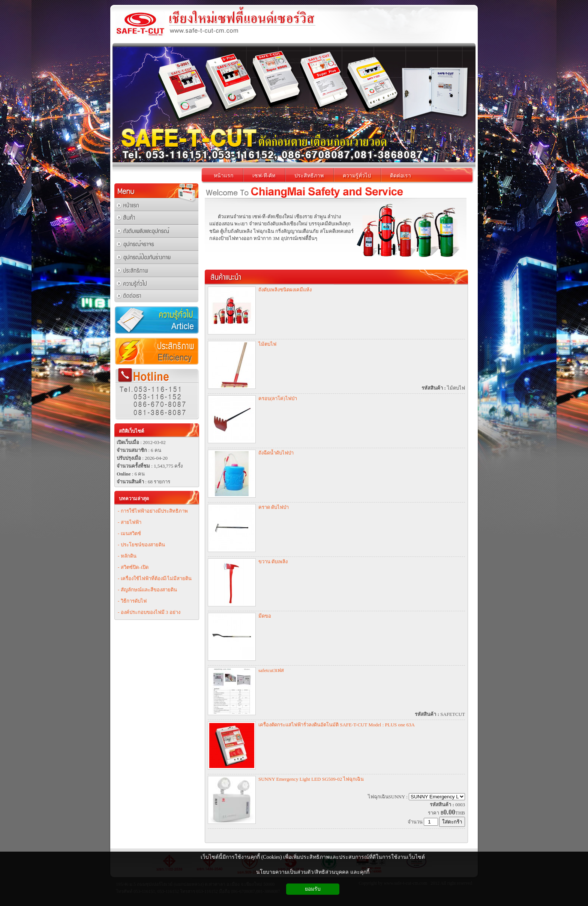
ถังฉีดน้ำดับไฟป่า (276, 453)
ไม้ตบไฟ (267, 344)
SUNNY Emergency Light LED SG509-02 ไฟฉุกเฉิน (311, 779)
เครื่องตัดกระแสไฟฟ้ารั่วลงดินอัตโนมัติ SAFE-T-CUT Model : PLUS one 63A (337, 725)
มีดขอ (265, 616)
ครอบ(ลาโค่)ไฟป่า (278, 398)
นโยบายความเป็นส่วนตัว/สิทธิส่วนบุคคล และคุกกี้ (313, 872)
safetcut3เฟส (271, 670)
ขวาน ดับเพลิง (273, 562)
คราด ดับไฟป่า (274, 507)
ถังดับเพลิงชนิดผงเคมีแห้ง (285, 290)
